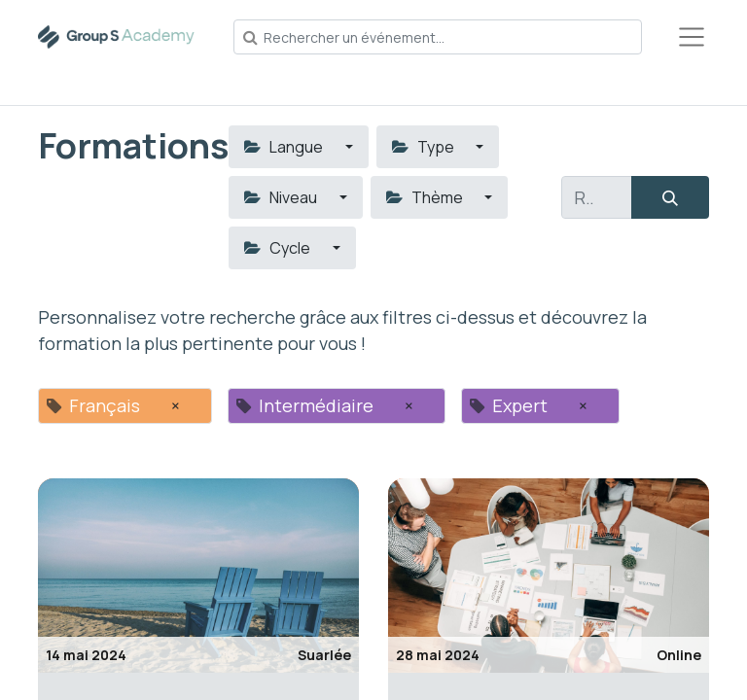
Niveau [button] (282, 197)
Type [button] (425, 147)
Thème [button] (426, 197)
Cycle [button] (279, 248)
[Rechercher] (670, 197)
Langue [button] (285, 147)
